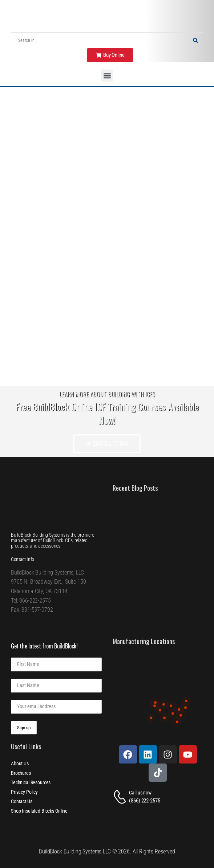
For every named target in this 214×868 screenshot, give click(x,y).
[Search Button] (195, 40)
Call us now (140, 793)
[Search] (100, 40)
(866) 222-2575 (144, 801)
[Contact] (121, 797)
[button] (107, 76)
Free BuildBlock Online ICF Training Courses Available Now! (107, 413)
